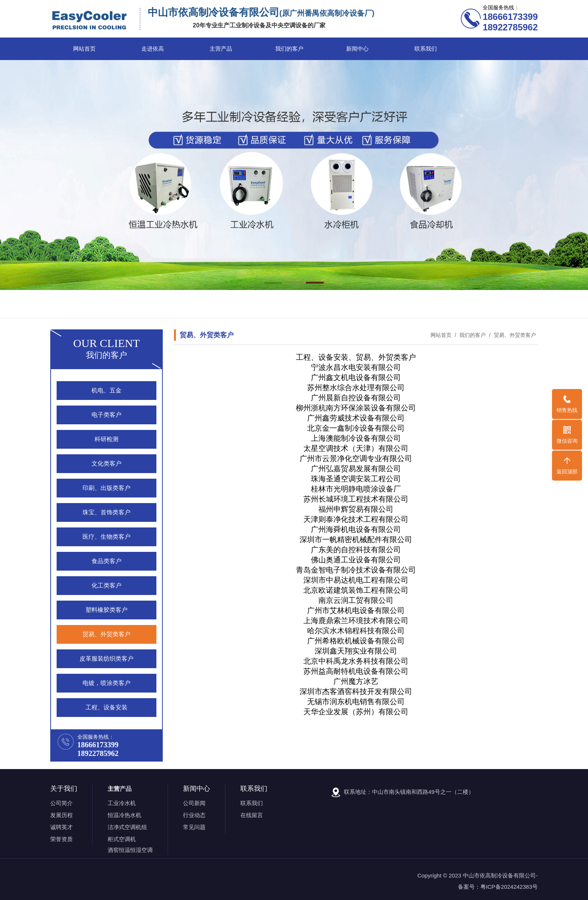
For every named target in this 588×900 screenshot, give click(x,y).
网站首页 (84, 49)
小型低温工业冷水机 (252, 304)
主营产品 (221, 49)
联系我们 (426, 49)
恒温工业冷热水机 (157, 304)
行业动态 (194, 815)
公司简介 (61, 803)
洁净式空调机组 (127, 827)
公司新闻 (194, 803)
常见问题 (194, 827)
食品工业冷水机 (203, 304)
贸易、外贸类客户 (514, 335)
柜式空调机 (122, 839)
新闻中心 (357, 49)
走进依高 (153, 49)
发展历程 (61, 815)
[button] (273, 284)
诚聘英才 (61, 827)
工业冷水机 (122, 803)
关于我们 (64, 789)
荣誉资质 (61, 839)
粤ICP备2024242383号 (509, 887)
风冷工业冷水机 (111, 304)
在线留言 (252, 815)
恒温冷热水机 (124, 815)
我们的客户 (289, 49)
